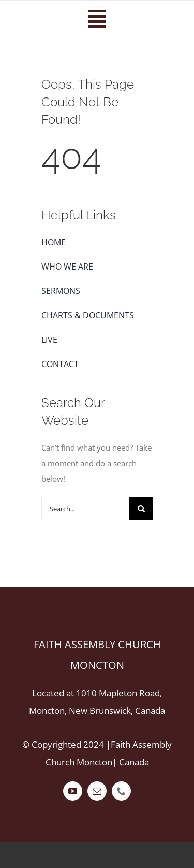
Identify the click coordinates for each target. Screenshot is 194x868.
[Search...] (85, 508)
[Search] (141, 508)
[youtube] (73, 791)
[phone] (121, 791)
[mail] (97, 791)
